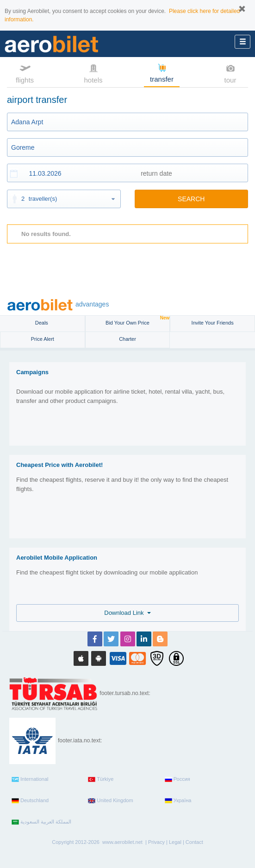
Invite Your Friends (213, 323)
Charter (127, 339)
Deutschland (30, 801)
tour (230, 73)
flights (25, 73)
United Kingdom (110, 801)
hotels (93, 73)
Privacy (156, 842)
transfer (162, 72)
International (30, 779)
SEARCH (191, 199)
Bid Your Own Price (137, 321)
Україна (178, 801)
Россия (177, 779)
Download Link (127, 613)
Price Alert (43, 339)
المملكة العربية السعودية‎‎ (41, 822)
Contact (194, 842)
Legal (175, 842)
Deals (42, 323)
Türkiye (101, 779)
